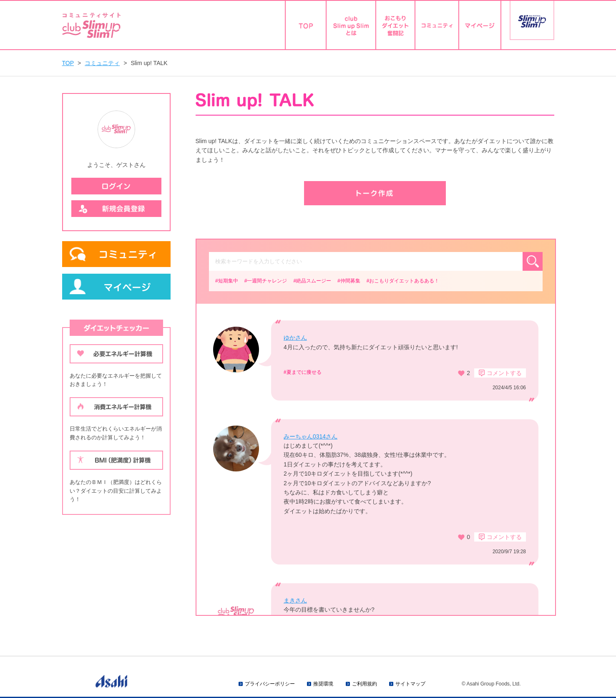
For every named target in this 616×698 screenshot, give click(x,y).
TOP (68, 63)
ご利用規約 (365, 684)
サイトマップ (410, 684)
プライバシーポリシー (270, 684)
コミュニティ (102, 63)
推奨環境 (323, 684)
